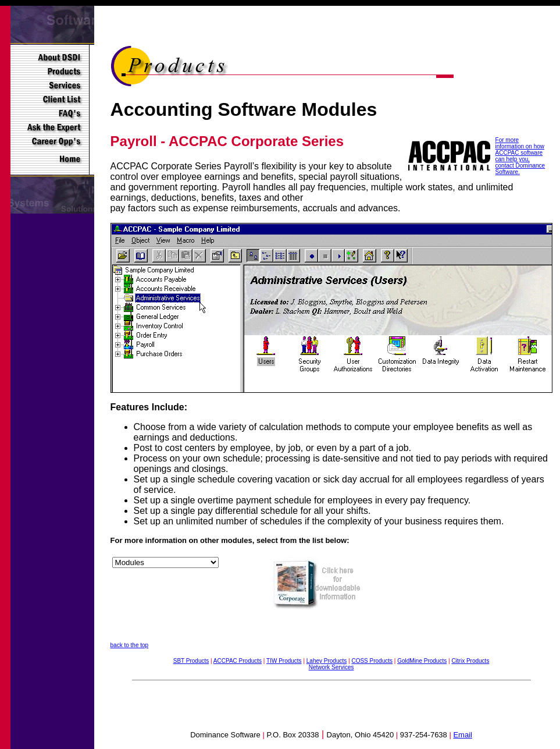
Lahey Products (327, 661)
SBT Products (191, 661)
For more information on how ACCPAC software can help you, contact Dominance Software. (520, 156)
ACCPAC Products (238, 661)
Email (463, 735)
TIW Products (284, 661)
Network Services (331, 667)
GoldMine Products (422, 661)
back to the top (130, 645)
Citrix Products (470, 661)
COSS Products (372, 661)
